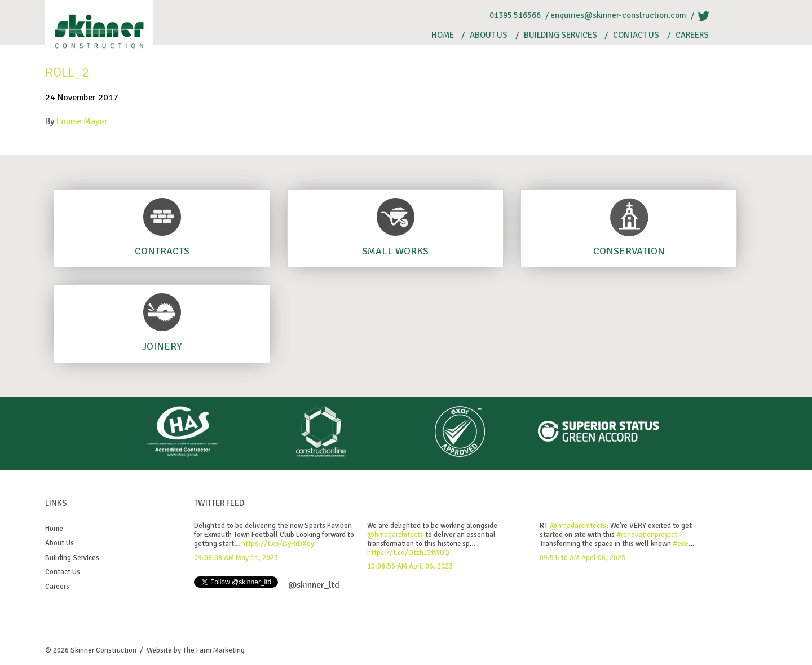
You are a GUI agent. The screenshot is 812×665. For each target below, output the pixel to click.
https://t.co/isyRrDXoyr (279, 544)
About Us (489, 35)
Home (443, 35)
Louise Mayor (82, 121)
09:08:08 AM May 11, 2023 (236, 558)
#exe (681, 544)
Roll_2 (67, 72)
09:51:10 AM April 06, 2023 (582, 558)
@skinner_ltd (314, 585)
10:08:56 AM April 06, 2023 (410, 566)
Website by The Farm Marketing (196, 650)
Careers (692, 35)
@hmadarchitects (395, 535)
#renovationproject (647, 535)
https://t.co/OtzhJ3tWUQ (408, 553)
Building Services (561, 35)
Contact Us (636, 35)
